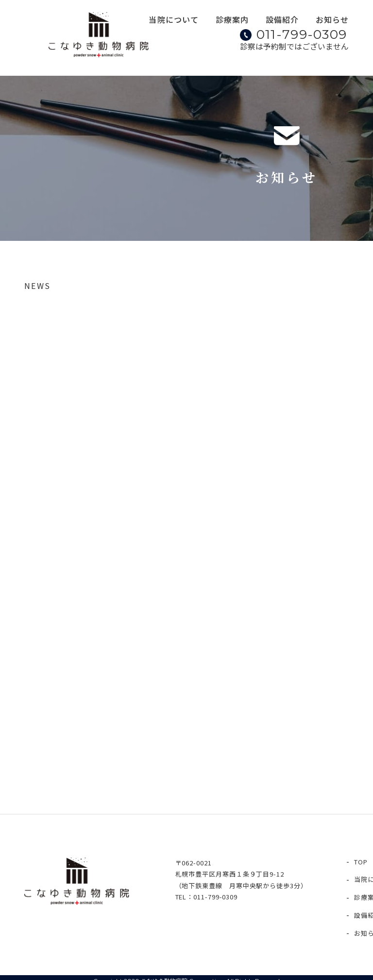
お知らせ (332, 21)
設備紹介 (284, 21)
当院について (178, 21)
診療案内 (235, 21)
